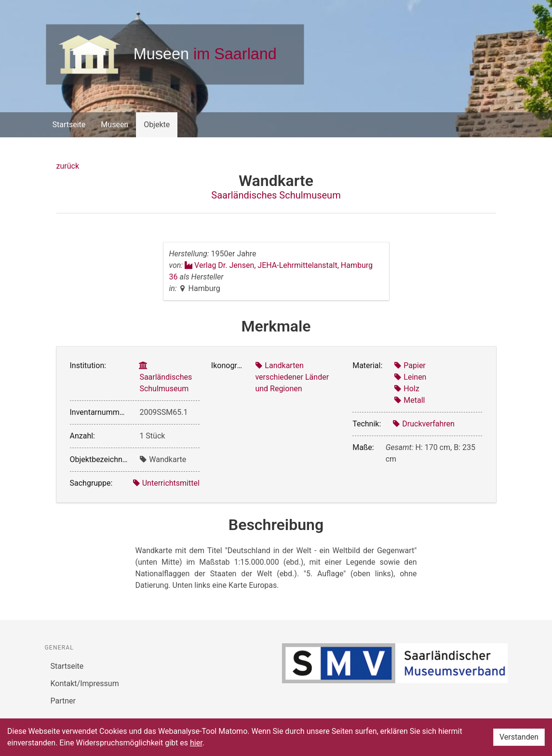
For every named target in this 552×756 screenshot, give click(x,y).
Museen (114, 125)
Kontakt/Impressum (85, 683)
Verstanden (519, 737)
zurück (68, 166)
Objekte (157, 125)
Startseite (69, 125)
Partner (63, 701)
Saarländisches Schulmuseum (276, 195)
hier (196, 743)
